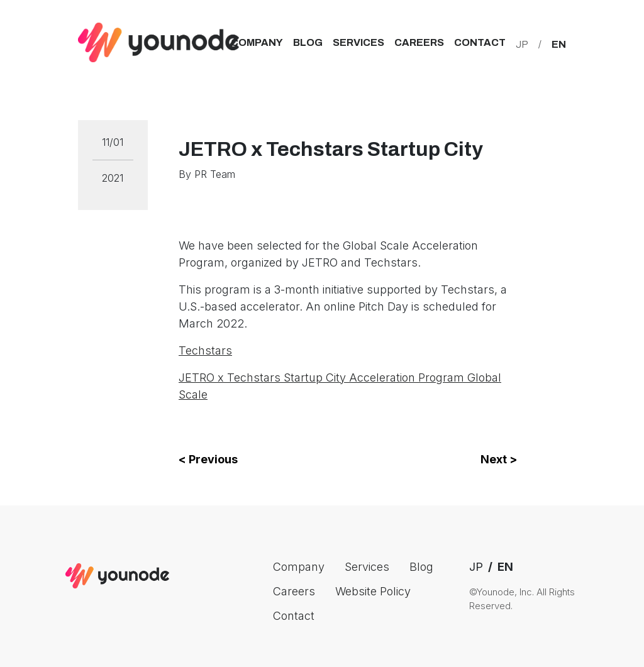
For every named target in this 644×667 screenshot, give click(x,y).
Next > (499, 459)
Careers (419, 42)
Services (358, 42)
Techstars (205, 350)
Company (257, 42)
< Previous (208, 459)
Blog (308, 42)
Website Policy (373, 591)
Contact (480, 42)
